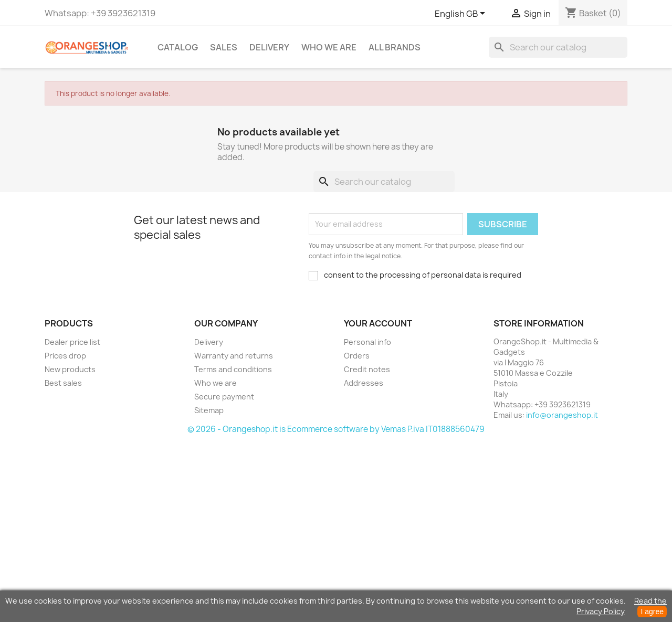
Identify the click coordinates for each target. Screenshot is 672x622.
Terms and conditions (233, 369)
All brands (395, 47)
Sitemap (209, 410)
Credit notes (367, 369)
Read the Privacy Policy (622, 606)
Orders (357, 356)
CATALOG (178, 47)
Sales (224, 47)
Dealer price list (72, 342)
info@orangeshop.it (562, 415)
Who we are (329, 47)
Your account (378, 323)
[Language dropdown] (462, 14)
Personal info (367, 342)
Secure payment (224, 397)
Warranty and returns (234, 356)
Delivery (269, 47)
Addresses (364, 383)
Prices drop (65, 356)
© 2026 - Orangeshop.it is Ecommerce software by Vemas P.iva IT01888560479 (336, 429)
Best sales (63, 383)
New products (70, 369)
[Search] (558, 47)
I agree (652, 612)
